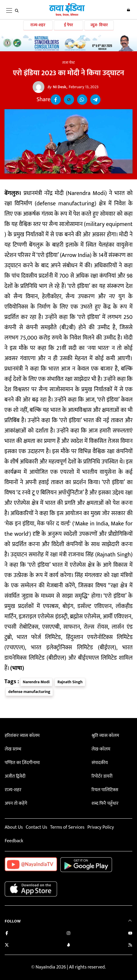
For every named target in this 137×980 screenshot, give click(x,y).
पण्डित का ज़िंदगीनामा (22, 763)
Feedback (14, 841)
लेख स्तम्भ (13, 749)
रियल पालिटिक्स (105, 790)
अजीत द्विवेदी (15, 776)
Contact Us (36, 827)
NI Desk (57, 87)
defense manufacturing (29, 692)
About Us (14, 827)
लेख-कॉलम (101, 749)
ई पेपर (69, 25)
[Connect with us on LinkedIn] (68, 946)
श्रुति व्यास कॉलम (105, 736)
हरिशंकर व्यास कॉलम (22, 736)
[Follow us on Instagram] (68, 934)
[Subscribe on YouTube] (130, 934)
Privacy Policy (101, 827)
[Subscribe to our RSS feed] (130, 946)
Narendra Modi (36, 682)
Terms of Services (67, 827)
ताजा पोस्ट (69, 63)
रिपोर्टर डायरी (102, 776)
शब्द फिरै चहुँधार (105, 803)
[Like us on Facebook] (7, 934)
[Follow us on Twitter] (7, 946)
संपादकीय (100, 763)
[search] (17, 11)
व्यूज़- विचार (99, 25)
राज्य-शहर (38, 25)
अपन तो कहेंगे (16, 803)
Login (128, 10)
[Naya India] (67, 15)
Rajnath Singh (70, 682)
